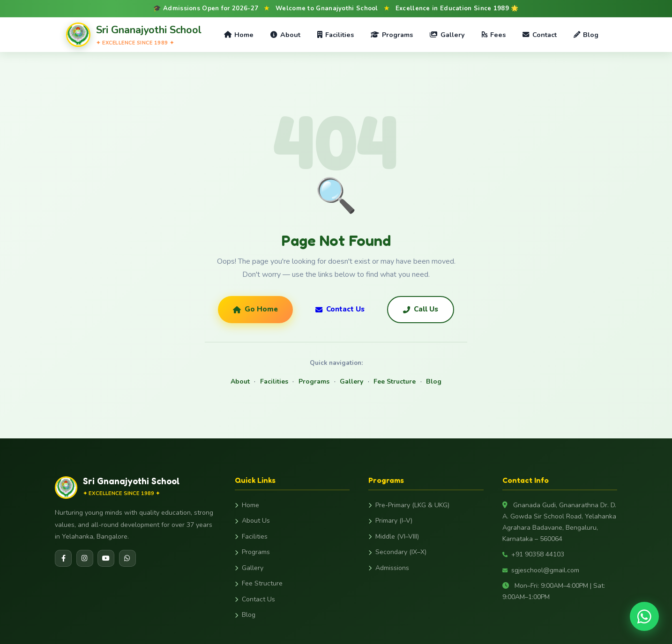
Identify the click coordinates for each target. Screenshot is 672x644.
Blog (586, 35)
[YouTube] (106, 558)
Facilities (336, 35)
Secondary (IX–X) (397, 552)
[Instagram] (85, 558)
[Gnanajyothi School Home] (134, 34)
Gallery (447, 35)
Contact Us (340, 309)
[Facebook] (63, 558)
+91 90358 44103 (533, 554)
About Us (252, 521)
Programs (392, 35)
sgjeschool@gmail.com (541, 570)
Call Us (421, 309)
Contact (539, 35)
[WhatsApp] (127, 558)
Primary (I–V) (390, 521)
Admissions (389, 568)
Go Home (255, 309)
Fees (494, 35)
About (285, 35)
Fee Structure (395, 381)
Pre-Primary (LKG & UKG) (409, 505)
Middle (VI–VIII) (394, 537)
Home (239, 35)
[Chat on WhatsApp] (644, 616)
